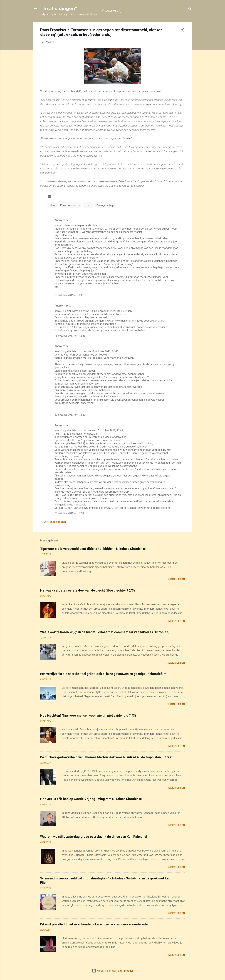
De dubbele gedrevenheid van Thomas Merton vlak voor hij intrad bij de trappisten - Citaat (106, 757)
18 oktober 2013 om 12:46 (70, 336)
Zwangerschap (105, 205)
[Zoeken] (190, 10)
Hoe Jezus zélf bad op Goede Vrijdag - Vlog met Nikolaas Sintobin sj (91, 799)
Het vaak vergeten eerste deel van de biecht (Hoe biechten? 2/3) (88, 590)
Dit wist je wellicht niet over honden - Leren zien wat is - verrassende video (95, 924)
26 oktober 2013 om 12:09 (70, 513)
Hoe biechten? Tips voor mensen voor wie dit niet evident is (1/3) (88, 715)
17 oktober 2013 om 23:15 (70, 295)
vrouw (88, 205)
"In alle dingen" (59, 8)
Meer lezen (177, 579)
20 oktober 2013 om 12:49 (70, 415)
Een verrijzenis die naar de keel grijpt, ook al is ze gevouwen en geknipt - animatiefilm (103, 674)
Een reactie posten (55, 522)
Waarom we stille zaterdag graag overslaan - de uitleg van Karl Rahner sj (94, 837)
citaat (52, 205)
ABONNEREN (112, 11)
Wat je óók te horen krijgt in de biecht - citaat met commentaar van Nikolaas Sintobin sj (105, 632)
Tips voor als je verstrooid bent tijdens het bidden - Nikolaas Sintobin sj (93, 549)
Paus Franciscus (70, 205)
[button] (183, 31)
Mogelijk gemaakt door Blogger (112, 971)
